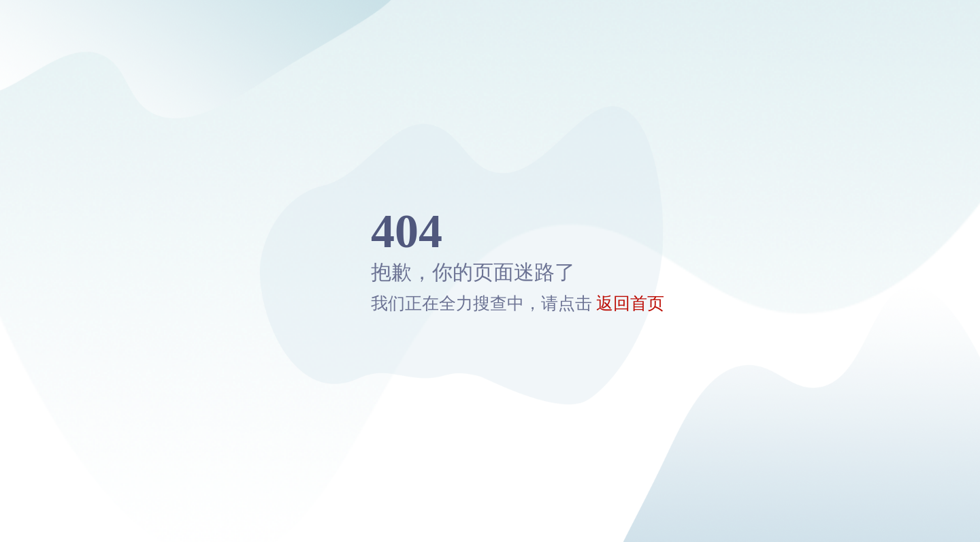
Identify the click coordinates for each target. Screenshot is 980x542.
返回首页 (630, 303)
